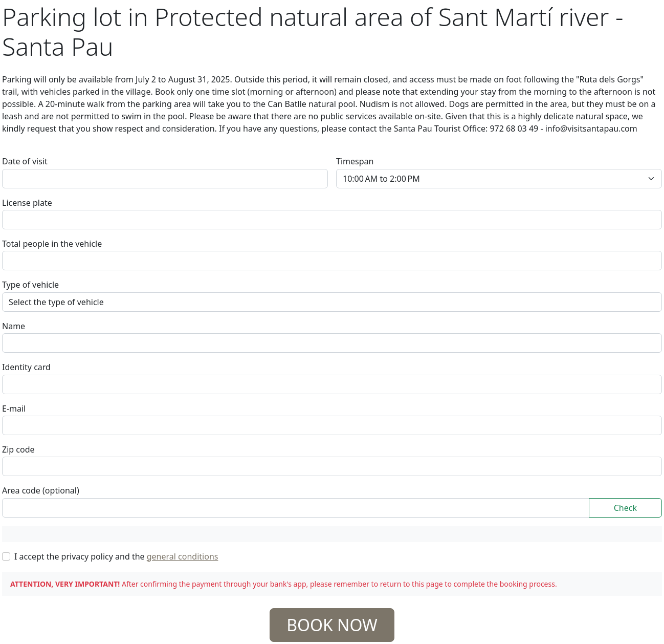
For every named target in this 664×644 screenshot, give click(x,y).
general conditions (183, 556)
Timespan (355, 161)
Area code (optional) (41, 490)
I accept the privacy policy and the (116, 556)
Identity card (26, 367)
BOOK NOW (332, 625)
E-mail (14, 409)
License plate (27, 203)
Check (625, 508)
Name (14, 326)
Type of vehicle (30, 285)
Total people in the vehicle (52, 244)
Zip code (18, 449)
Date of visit (25, 161)
